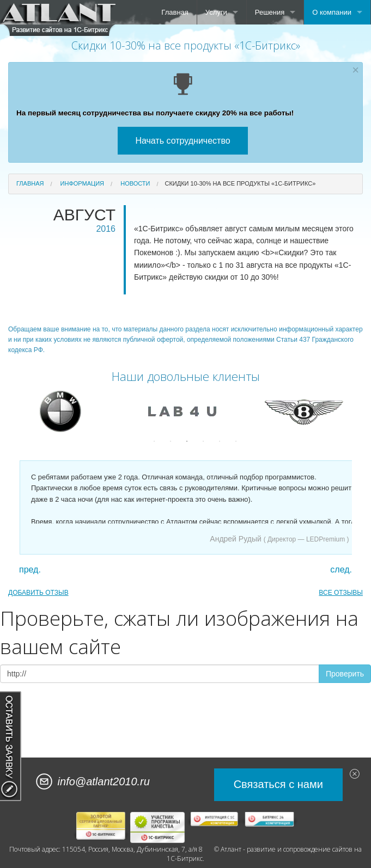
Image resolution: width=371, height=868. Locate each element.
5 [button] (220, 441)
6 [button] (236, 441)
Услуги (216, 12)
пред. (30, 570)
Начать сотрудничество (183, 141)
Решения (270, 12)
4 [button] (203, 441)
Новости (135, 183)
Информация (82, 183)
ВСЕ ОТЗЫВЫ (341, 593)
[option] (64, 411)
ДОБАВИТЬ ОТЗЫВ (38, 593)
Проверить (345, 674)
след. (341, 570)
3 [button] (187, 441)
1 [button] (154, 441)
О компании (332, 12)
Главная (175, 12)
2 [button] (171, 441)
